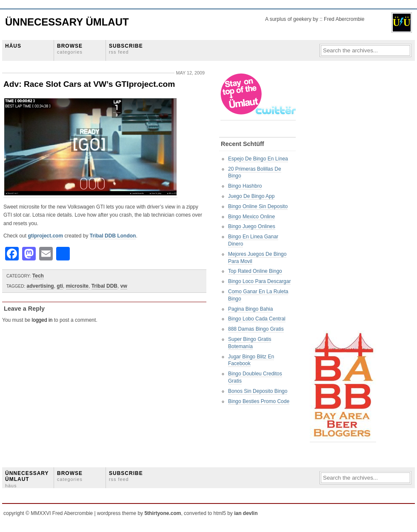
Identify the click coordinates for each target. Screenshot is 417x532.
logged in (42, 320)
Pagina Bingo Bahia (250, 309)
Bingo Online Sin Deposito (258, 206)
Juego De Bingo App (251, 196)
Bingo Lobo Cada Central (257, 319)
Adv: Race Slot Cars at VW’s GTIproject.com (89, 84)
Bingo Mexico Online (251, 217)
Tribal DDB (104, 286)
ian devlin (246, 513)
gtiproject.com (45, 236)
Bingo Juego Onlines (252, 226)
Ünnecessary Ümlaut (67, 22)
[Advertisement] (344, 200)
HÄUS (13, 46)
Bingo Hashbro (245, 186)
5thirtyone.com (163, 513)
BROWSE (70, 49)
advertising (40, 286)
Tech (38, 276)
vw (124, 286)
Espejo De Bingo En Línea (258, 159)
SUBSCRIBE (126, 49)
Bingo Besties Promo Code (259, 401)
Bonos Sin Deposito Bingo (258, 391)
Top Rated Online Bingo (255, 271)
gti (60, 286)
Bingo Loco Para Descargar (259, 281)
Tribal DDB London (113, 236)
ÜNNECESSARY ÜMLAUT (27, 479)
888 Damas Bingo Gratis (256, 329)
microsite (77, 286)
